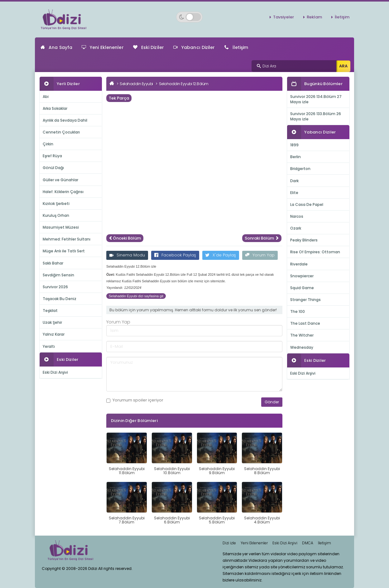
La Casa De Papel (307, 204)
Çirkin (48, 144)
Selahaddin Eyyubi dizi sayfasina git (136, 296)
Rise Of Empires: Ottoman (315, 252)
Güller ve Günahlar (60, 180)
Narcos (297, 216)
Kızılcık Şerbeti (56, 204)
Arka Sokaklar (55, 108)
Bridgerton (300, 169)
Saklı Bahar (53, 263)
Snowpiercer (302, 276)
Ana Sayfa (56, 47)
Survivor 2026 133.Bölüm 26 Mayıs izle (316, 116)
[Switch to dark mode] (189, 17)
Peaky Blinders (304, 240)
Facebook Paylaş (175, 255)
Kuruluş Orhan (56, 215)
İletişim (342, 17)
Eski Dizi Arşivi (55, 372)
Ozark (296, 228)
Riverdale (299, 264)
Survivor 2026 (55, 287)
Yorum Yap (260, 255)
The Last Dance (305, 323)
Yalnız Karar (54, 334)
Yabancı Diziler (194, 47)
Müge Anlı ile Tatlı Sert (64, 251)
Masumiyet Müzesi (61, 227)
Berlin (295, 157)
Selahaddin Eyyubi (136, 84)
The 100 (298, 311)
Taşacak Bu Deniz (60, 299)
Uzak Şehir (52, 322)
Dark (294, 181)
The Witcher (302, 335)
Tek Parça (119, 98)
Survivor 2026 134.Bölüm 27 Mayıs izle (316, 99)
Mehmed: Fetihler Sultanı (67, 239)
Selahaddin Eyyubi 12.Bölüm (184, 84)
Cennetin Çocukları (61, 132)
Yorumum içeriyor (135, 400)
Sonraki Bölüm (262, 238)
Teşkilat (50, 311)
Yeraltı (49, 346)
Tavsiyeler (283, 17)
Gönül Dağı (53, 168)
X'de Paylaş (221, 255)
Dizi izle (229, 543)
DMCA (308, 543)
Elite (294, 193)
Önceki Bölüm (125, 238)
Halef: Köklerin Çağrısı (63, 192)
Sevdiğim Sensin (58, 275)
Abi (46, 97)
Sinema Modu (127, 255)
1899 (294, 145)
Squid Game (302, 288)
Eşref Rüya (52, 156)
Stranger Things (305, 300)
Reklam (314, 17)
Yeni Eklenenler (103, 47)
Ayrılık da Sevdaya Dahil (65, 120)
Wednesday (302, 347)
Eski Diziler (149, 47)
